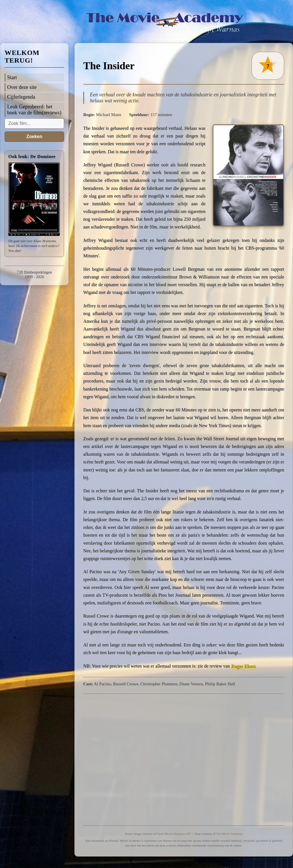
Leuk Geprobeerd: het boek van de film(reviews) (34, 110)
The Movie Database (229, 834)
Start (12, 77)
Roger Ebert (243, 666)
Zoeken (34, 137)
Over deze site (22, 87)
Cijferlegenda (21, 97)
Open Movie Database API (174, 834)
